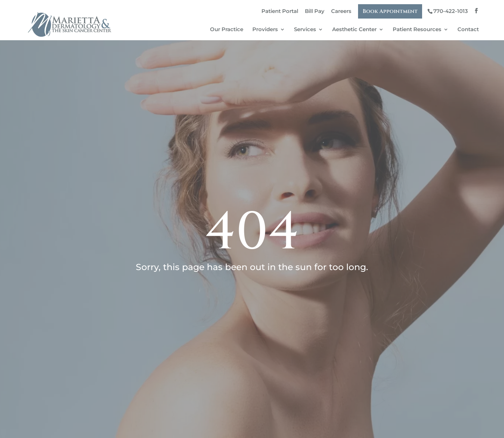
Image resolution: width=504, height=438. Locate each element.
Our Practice (227, 30)
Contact (468, 30)
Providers (265, 30)
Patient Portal (280, 11)
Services (305, 30)
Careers (341, 11)
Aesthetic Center (354, 30)
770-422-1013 (451, 11)
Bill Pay (315, 11)
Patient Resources (417, 30)
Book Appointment (390, 11)
